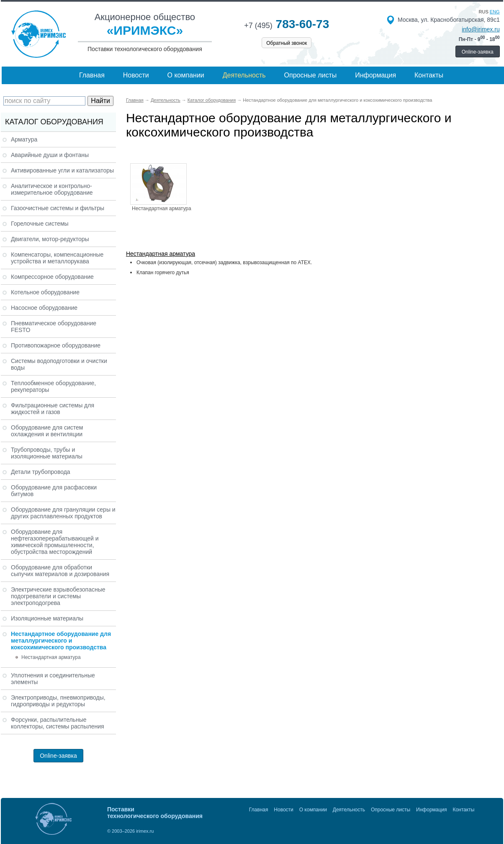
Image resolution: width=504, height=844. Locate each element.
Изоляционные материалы (47, 618)
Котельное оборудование (45, 292)
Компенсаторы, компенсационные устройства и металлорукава (57, 258)
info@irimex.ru (481, 29)
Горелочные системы (40, 224)
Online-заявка (478, 52)
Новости (136, 75)
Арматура (24, 139)
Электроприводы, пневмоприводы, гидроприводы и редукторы (58, 701)
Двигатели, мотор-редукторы (50, 239)
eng (495, 12)
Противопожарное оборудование (56, 345)
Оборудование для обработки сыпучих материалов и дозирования (60, 571)
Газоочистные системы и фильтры (58, 208)
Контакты (429, 75)
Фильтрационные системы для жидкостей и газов (53, 409)
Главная (92, 75)
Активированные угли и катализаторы (62, 170)
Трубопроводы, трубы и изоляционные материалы (47, 453)
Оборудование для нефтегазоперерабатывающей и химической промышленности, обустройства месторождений (55, 542)
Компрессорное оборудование (52, 277)
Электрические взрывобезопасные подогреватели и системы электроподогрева (58, 596)
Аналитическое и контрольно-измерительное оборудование (52, 189)
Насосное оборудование (44, 308)
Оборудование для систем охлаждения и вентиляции (47, 431)
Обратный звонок (287, 43)
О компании (186, 75)
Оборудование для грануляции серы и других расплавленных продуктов (63, 513)
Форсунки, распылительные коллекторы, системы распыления (58, 723)
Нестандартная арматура (51, 657)
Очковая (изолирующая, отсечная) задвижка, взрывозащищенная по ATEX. (224, 262)
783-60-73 (287, 24)
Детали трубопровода (41, 472)
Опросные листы (311, 75)
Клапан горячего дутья (163, 273)
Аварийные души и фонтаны (50, 155)
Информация (375, 75)
